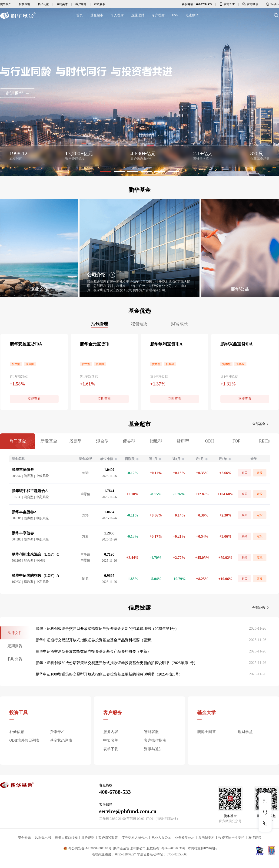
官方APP (227, 4)
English (272, 4)
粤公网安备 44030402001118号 (87, 848)
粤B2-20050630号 (174, 848)
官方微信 (250, 4)
